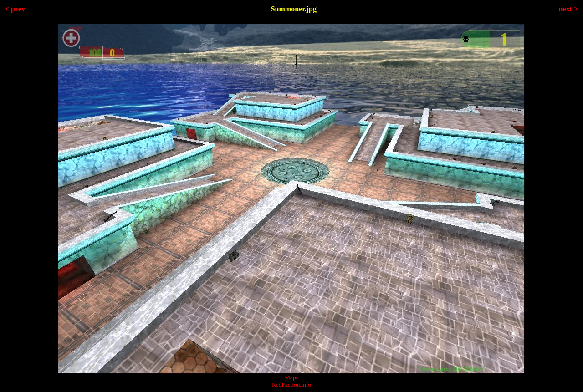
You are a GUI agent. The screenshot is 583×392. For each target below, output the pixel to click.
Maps (291, 377)
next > (568, 9)
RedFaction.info (291, 384)
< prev (15, 9)
